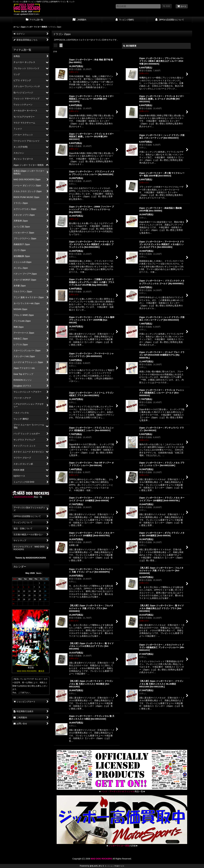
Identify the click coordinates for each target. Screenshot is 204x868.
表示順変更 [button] (130, 46)
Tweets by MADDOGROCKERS (31, 558)
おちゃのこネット (97, 866)
